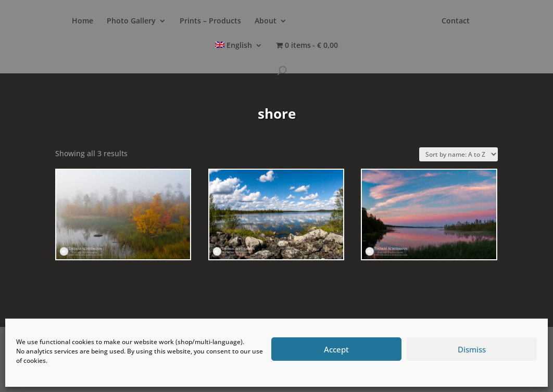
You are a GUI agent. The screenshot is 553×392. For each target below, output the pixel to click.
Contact (456, 21)
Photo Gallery (131, 21)
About (266, 21)
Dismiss (472, 349)
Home (83, 21)
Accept (336, 349)
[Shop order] (458, 154)
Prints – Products (210, 21)
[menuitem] (239, 54)
